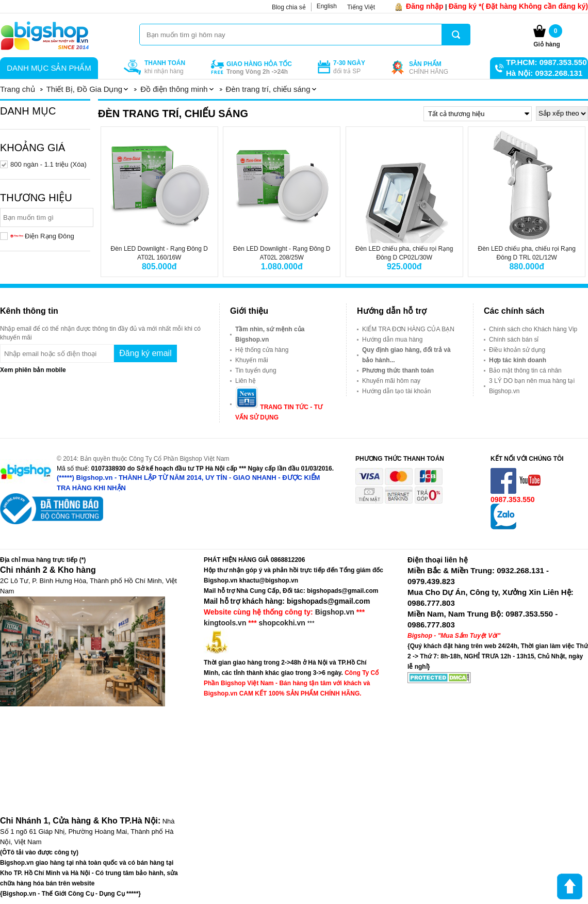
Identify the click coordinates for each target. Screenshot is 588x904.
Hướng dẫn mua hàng (392, 340)
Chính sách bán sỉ (514, 340)
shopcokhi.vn (282, 623)
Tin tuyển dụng (256, 370)
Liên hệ (246, 381)
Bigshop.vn (335, 612)
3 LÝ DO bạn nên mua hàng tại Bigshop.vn (532, 386)
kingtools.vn (225, 623)
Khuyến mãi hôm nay (391, 381)
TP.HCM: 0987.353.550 (546, 62)
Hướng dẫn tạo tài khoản (396, 391)
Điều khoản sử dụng (517, 350)
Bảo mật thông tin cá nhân (525, 370)
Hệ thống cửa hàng (262, 350)
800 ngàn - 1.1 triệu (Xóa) (48, 164)
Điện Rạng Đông (42, 236)
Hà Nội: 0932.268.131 (544, 73)
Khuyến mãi (252, 360)
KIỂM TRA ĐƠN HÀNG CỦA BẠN (408, 329)
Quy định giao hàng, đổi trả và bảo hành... (406, 355)
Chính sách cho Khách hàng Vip (533, 329)
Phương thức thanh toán (398, 370)
